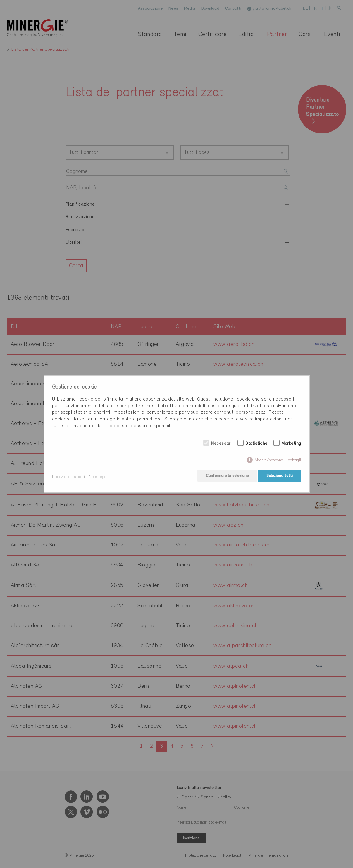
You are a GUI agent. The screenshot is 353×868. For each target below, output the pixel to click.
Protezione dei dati (69, 477)
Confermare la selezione (226, 477)
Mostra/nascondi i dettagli (278, 461)
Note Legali (99, 477)
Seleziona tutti (280, 477)
